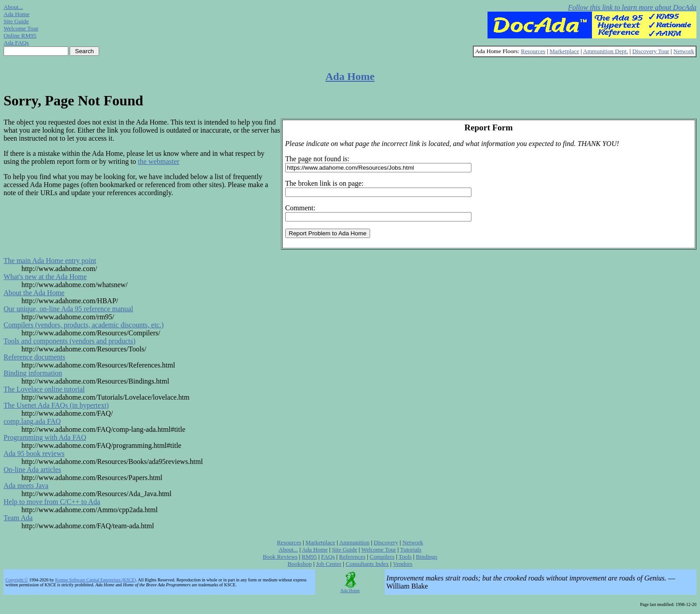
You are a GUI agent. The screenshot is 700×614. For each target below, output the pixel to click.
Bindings (426, 557)
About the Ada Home (34, 293)
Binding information (33, 373)
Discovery (386, 542)
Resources (533, 51)
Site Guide (16, 21)
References (352, 557)
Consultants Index (367, 564)
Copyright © (17, 580)
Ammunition (354, 542)
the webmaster (159, 161)
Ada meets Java (26, 486)
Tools (405, 557)
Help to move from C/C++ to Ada (52, 502)
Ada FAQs (16, 43)
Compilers (382, 557)
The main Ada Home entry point (50, 261)
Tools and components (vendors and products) (69, 341)
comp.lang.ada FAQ (32, 421)
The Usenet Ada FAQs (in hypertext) (56, 405)
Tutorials (411, 549)
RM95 (309, 557)
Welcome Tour (21, 28)
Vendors (403, 564)
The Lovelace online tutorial (44, 389)
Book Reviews (280, 557)
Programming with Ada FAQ (45, 437)
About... (13, 7)
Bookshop (300, 564)
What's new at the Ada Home (45, 277)
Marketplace (565, 51)
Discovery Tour (651, 51)
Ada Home (17, 14)
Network (684, 51)
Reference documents (34, 357)
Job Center (329, 564)
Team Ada (18, 518)
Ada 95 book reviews (34, 453)
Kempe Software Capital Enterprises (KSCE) (96, 580)
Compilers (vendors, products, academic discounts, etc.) (84, 325)
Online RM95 (20, 36)
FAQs (328, 557)
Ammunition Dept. (606, 51)
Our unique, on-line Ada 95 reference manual (68, 309)
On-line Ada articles (32, 470)
